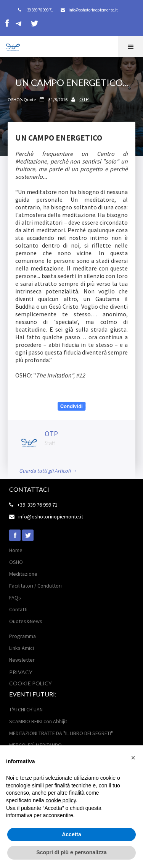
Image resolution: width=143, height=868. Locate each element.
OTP (84, 99)
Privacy (21, 672)
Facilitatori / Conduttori (35, 586)
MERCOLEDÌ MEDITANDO (35, 745)
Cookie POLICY (31, 683)
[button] (131, 46)
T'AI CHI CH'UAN (26, 709)
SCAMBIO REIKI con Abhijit (38, 721)
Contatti (18, 609)
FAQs (15, 598)
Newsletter (22, 660)
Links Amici (22, 648)
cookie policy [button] (61, 800)
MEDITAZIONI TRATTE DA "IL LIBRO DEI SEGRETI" (61, 733)
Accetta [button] (71, 834)
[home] (10, 46)
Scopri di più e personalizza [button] (71, 852)
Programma (22, 636)
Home (16, 550)
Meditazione (23, 574)
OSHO (16, 562)
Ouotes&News (26, 621)
